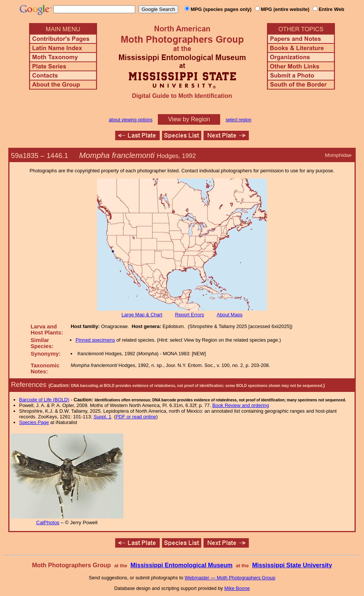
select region (239, 120)
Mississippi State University (292, 565)
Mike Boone (237, 588)
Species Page (34, 422)
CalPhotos (48, 522)
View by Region (189, 119)
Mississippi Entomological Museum (181, 565)
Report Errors (190, 315)
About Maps (230, 315)
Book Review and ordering (241, 405)
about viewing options (130, 120)
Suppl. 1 (103, 417)
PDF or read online (136, 417)
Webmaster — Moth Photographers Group (230, 578)
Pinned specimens (95, 340)
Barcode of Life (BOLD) (44, 400)
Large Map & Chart (142, 315)
